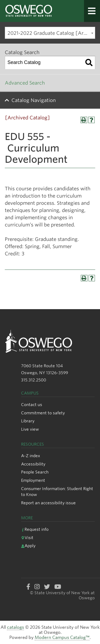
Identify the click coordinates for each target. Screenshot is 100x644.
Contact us (32, 405)
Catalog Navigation (34, 100)
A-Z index (31, 456)
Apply (28, 546)
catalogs (15, 627)
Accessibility (33, 464)
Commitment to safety (43, 413)
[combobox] (50, 33)
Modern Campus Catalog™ (62, 637)
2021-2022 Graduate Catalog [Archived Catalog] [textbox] (51, 33)
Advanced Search (25, 83)
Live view (30, 429)
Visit (27, 538)
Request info (35, 529)
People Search (35, 472)
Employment (33, 480)
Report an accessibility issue (48, 503)
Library (28, 421)
